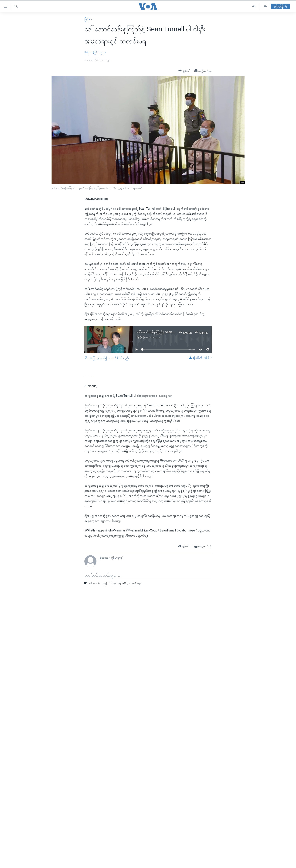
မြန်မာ (88, 19)
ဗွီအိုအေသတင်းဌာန (150, 337)
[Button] (184, 71)
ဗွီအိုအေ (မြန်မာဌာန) (95, 52)
